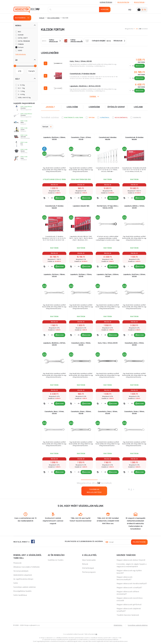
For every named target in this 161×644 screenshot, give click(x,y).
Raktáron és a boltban (74, 117)
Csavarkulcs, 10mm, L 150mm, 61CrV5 (81, 413)
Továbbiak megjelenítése (94, 491)
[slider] (15, 66)
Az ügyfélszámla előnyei (23, 579)
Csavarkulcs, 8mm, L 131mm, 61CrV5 (134, 344)
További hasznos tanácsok (128, 615)
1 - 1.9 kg (21, 91)
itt (96, 634)
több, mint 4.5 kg (24, 97)
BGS (20, 32)
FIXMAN (21, 44)
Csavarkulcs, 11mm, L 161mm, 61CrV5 (108, 413)
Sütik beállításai (20, 595)
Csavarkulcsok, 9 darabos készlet (108, 138)
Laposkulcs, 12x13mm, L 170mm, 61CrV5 (81, 275)
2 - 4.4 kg (21, 94)
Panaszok (17, 563)
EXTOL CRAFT (23, 38)
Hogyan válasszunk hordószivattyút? (132, 583)
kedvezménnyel (121, 117)
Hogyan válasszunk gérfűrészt (129, 604)
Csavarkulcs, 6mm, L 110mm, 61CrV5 (81, 344)
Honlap (42, 18)
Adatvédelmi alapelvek (23, 575)
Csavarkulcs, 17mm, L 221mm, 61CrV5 (81, 138)
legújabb (138, 107)
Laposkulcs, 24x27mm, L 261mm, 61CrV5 (134, 275)
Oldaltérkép (118, 625)
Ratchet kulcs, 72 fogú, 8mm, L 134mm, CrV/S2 (108, 207)
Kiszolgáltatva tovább (22, 591)
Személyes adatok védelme (25, 587)
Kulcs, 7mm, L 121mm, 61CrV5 (108, 343)
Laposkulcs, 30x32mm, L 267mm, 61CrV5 (54, 344)
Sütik (16, 583)
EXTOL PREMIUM (24, 41)
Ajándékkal (105, 117)
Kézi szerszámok (53, 18)
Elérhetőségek (106, 2)
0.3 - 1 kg (21, 88)
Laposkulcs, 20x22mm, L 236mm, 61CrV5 (54, 138)
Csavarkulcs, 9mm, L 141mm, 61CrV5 (54, 413)
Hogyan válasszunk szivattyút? (129, 587)
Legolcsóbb (72, 107)
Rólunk (85, 564)
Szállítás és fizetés (56, 560)
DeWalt (21, 35)
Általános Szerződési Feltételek (27, 567)
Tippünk (92, 117)
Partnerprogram (89, 572)
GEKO (20, 50)
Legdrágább (94, 107)
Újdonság (137, 117)
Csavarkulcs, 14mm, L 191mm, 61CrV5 (134, 413)
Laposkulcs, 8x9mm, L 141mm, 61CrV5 (134, 207)
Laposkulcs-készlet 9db (81, 206)
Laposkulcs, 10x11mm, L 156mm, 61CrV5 (54, 275)
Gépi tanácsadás (89, 560)
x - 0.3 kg (21, 85)
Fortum (21, 47)
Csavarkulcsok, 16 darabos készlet (134, 138)
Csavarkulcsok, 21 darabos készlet (54, 207)
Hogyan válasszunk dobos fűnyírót (131, 560)
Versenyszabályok (21, 571)
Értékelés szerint (116, 107)
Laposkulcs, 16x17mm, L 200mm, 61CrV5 (108, 275)
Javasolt (50, 107)
